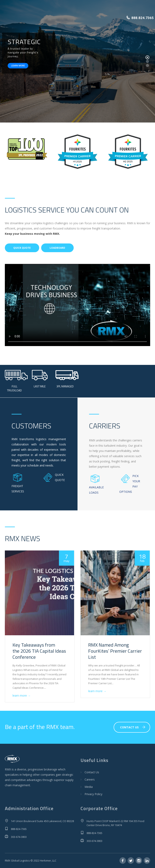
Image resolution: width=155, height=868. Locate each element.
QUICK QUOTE (22, 248)
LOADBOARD (57, 248)
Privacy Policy (93, 794)
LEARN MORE (18, 66)
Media (89, 787)
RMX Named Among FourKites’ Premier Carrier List (115, 651)
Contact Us (92, 772)
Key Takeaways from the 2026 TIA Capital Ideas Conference (39, 651)
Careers (90, 779)
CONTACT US (133, 727)
